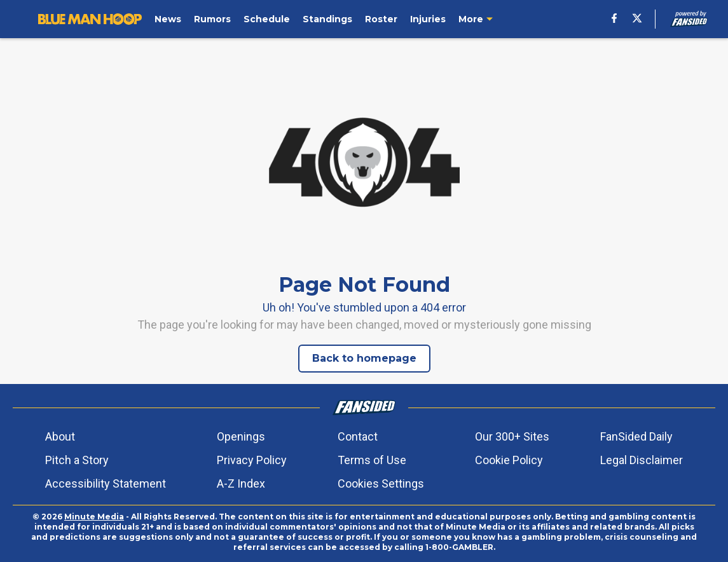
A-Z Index (241, 483)
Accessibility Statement (106, 483)
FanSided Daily (636, 436)
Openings (241, 436)
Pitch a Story (77, 460)
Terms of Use (372, 460)
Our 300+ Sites (512, 436)
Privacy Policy (252, 460)
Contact (358, 436)
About (60, 436)
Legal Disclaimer (642, 460)
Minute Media (94, 517)
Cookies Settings (381, 483)
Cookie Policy (509, 460)
